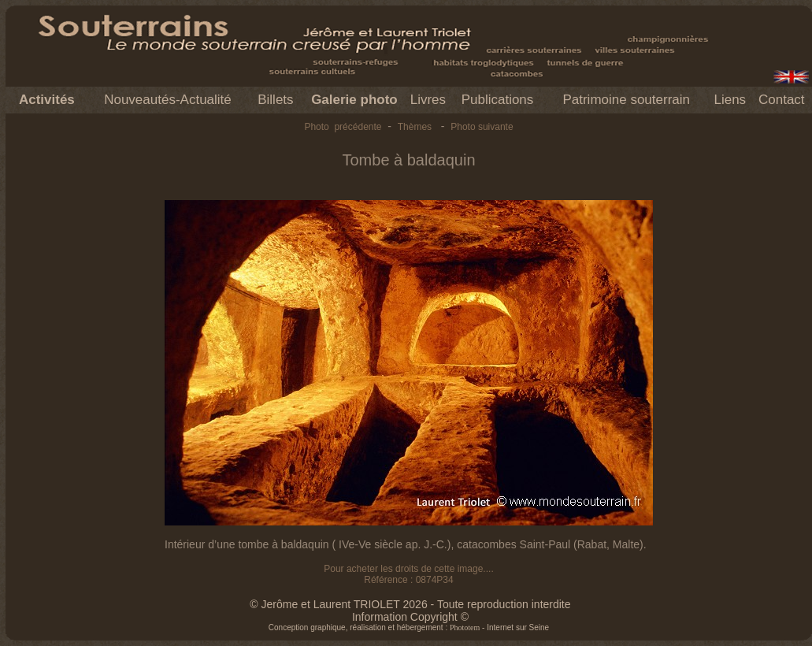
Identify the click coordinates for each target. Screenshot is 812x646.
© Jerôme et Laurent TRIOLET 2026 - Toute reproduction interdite (410, 604)
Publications (498, 100)
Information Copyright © (410, 617)
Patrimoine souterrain (626, 100)
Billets (275, 100)
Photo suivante (482, 127)
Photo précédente (343, 127)
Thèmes (415, 127)
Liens (730, 100)
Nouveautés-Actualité (168, 100)
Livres (428, 100)
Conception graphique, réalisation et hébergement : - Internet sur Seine (409, 627)
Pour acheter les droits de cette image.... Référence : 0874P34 (408, 574)
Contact (782, 100)
